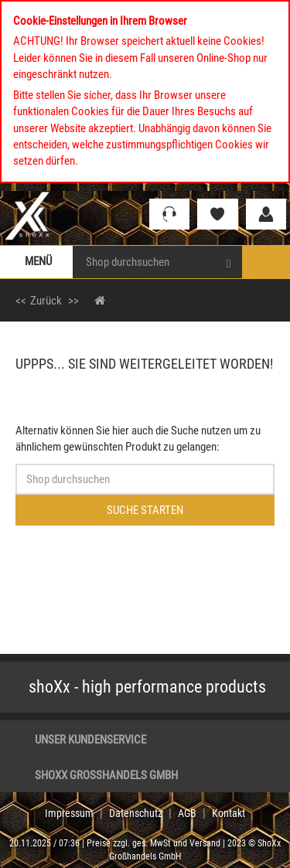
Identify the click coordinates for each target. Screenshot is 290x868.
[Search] (229, 262)
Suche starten (145, 510)
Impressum (69, 813)
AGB (187, 813)
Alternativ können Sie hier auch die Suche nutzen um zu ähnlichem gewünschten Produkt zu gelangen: (138, 439)
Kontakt (229, 813)
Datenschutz (136, 813)
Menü (38, 261)
